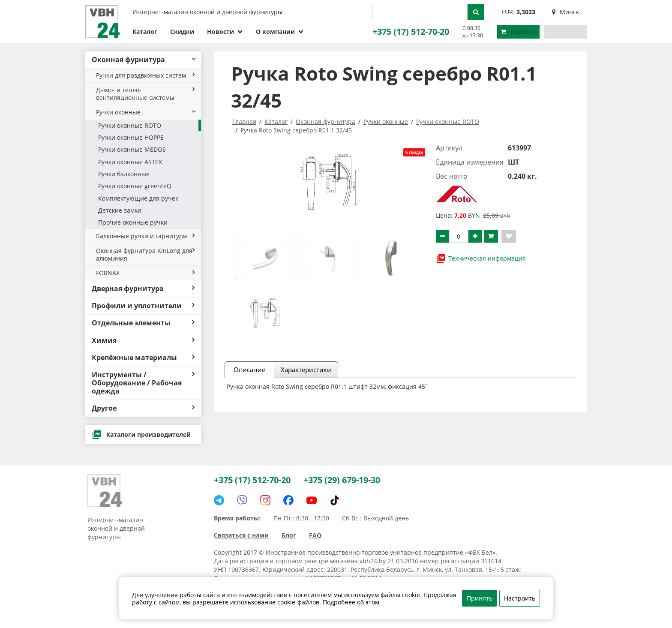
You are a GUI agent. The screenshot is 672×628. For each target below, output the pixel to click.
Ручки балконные (124, 174)
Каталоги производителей (141, 435)
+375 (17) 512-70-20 (411, 32)
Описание (249, 370)
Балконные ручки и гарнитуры (145, 236)
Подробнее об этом (351, 602)
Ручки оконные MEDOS (132, 149)
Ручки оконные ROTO (130, 125)
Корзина (518, 32)
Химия (143, 340)
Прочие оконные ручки (133, 222)
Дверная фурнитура (143, 288)
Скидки (182, 32)
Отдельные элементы (143, 323)
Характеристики (306, 370)
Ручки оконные (146, 112)
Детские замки (120, 210)
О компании (280, 32)
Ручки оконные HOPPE (131, 137)
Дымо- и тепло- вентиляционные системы (145, 93)
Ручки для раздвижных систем (145, 75)
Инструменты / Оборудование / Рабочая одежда (143, 383)
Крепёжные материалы (143, 358)
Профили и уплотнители (143, 306)
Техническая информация (481, 258)
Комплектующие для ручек (138, 198)
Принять (480, 598)
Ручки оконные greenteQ (135, 186)
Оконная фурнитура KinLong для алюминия (145, 254)
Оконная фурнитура (144, 60)
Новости (225, 32)
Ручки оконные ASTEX (130, 162)
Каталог (145, 32)
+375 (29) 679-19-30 (342, 480)
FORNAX (145, 273)
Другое (143, 408)
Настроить (520, 598)
